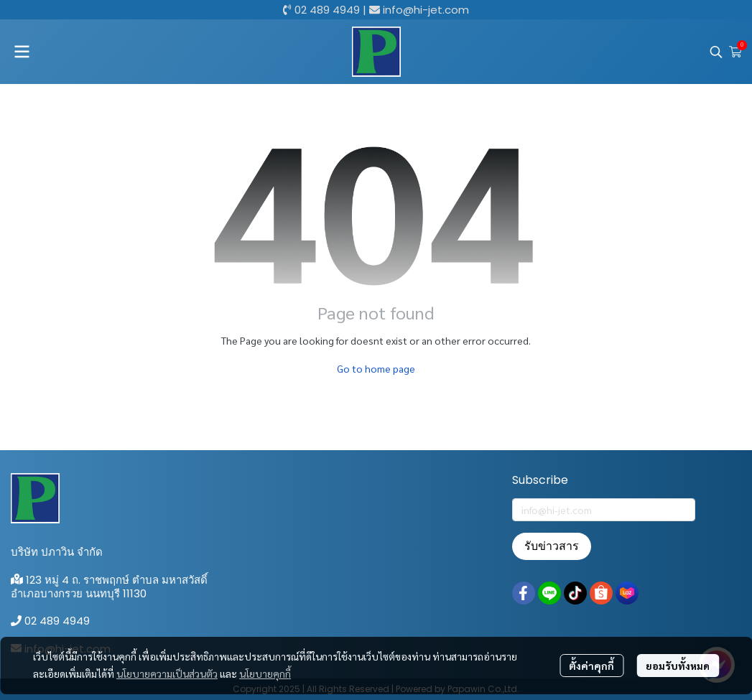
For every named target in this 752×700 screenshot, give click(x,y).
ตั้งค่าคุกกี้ (591, 666)
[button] (716, 52)
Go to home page (376, 368)
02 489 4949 (327, 10)
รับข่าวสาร (552, 546)
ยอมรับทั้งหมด (678, 666)
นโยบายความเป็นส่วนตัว (167, 673)
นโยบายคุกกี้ (265, 673)
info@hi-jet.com (426, 10)
